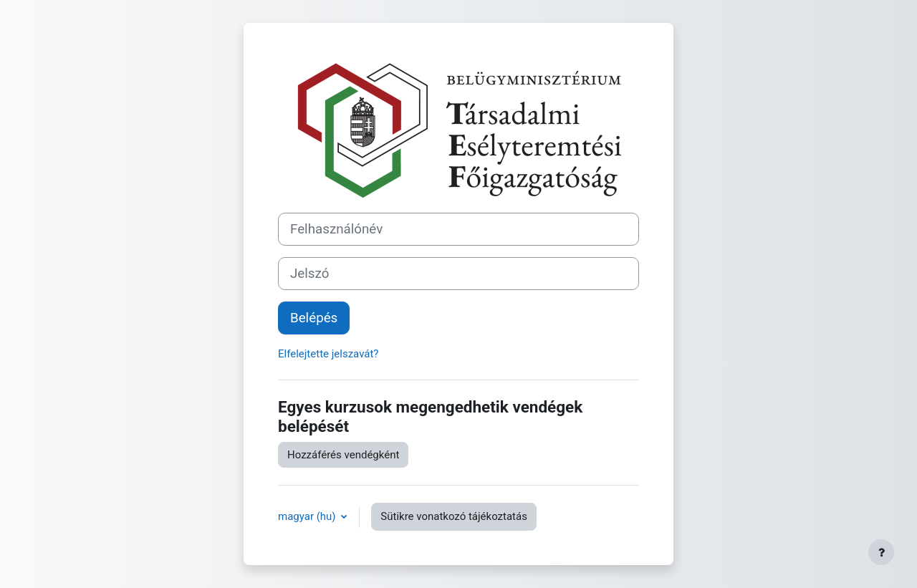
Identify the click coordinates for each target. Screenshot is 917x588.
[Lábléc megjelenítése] (881, 552)
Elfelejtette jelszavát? (328, 354)
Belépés (314, 318)
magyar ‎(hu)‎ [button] (308, 516)
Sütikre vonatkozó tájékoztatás (454, 516)
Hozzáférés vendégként (343, 455)
